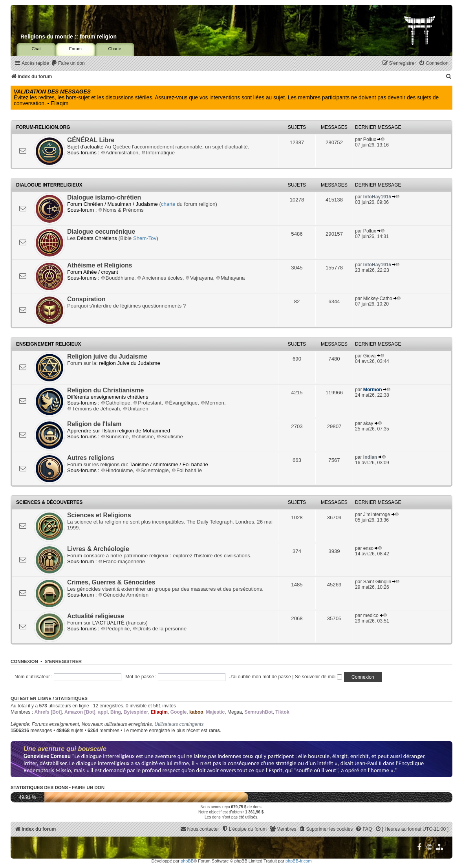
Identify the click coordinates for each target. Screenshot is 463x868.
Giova (370, 356)
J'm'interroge (377, 515)
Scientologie (152, 470)
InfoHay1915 (377, 197)
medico (371, 615)
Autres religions (91, 458)
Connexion (24, 661)
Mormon (212, 403)
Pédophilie (115, 629)
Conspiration (86, 299)
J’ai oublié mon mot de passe (260, 677)
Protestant (147, 403)
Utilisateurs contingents (179, 724)
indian (370, 457)
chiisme (143, 437)
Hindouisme (117, 470)
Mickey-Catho (378, 298)
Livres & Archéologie (98, 549)
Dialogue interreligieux (49, 185)
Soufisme (170, 437)
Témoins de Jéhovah (93, 409)
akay (368, 423)
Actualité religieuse (96, 616)
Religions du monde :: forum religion (69, 37)
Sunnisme (115, 437)
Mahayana (231, 278)
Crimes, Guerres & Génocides (111, 582)
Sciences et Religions (99, 515)
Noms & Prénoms (121, 210)
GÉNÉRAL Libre (91, 140)
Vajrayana (199, 278)
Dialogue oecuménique (101, 232)
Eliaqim (159, 712)
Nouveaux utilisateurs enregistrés (117, 724)
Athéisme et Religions (100, 265)
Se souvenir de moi (318, 677)
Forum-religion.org (43, 127)
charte (168, 204)
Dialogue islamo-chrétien (104, 197)
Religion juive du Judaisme (107, 356)
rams (214, 731)
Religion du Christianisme (105, 390)
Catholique (116, 403)
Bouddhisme (118, 278)
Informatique (158, 153)
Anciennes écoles (160, 278)
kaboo (196, 712)
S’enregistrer (63, 661)
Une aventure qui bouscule (65, 749)
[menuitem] (68, 63)
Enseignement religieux (48, 344)
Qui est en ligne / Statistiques (49, 698)
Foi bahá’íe (187, 470)
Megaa (235, 712)
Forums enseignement (55, 724)
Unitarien (136, 409)
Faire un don (88, 787)
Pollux (370, 139)
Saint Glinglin (377, 582)
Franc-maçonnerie (122, 561)
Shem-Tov (145, 238)
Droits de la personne (160, 629)
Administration (120, 153)
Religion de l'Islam (94, 424)
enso (368, 548)
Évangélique (181, 403)
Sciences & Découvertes (49, 502)
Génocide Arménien (123, 595)
